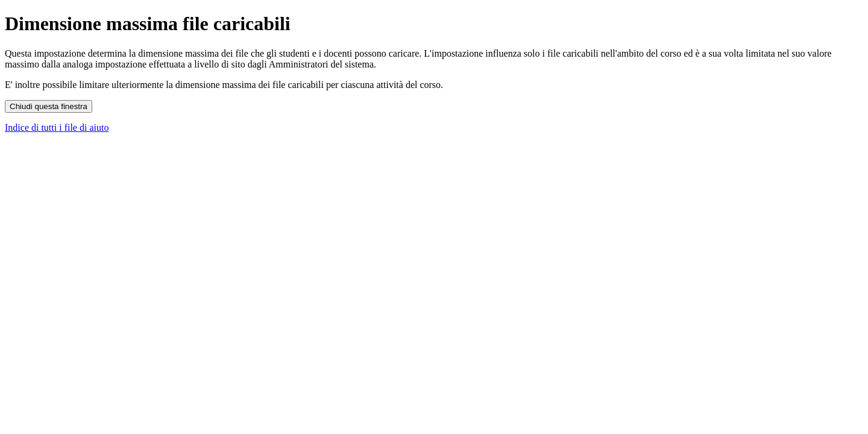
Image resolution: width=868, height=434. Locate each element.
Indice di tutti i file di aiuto (57, 127)
